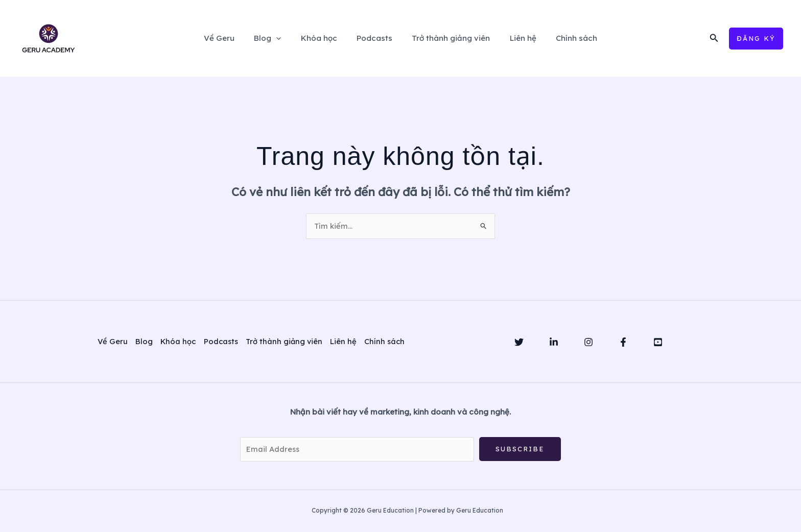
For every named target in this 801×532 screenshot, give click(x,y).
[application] (285, 38)
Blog (276, 38)
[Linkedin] (554, 343)
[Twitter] (519, 343)
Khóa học (323, 38)
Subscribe (520, 449)
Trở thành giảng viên (447, 38)
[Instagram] (588, 343)
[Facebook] (623, 343)
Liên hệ (514, 38)
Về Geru (232, 38)
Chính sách (564, 38)
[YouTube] (658, 343)
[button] (714, 38)
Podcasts (374, 38)
